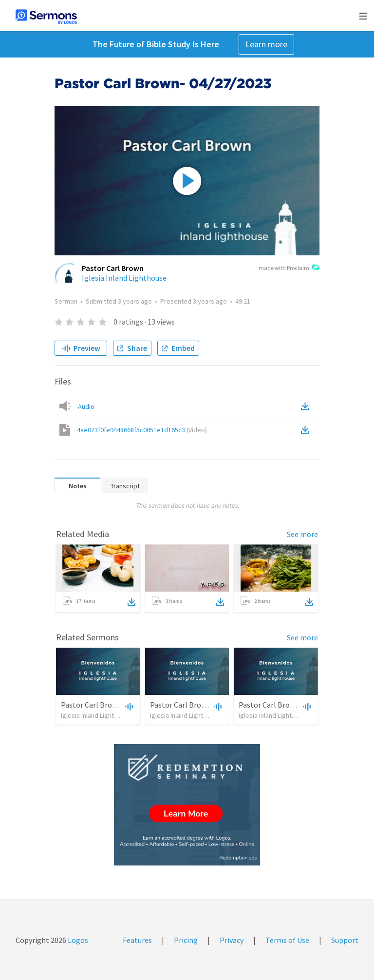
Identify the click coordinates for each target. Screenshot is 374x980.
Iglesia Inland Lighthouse (124, 278)
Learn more (266, 44)
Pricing (186, 940)
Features (137, 940)
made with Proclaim (289, 269)
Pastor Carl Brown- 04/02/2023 (112, 705)
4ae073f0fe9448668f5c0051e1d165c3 (142, 430)
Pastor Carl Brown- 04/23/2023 (201, 705)
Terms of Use (287, 940)
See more (302, 534)
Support (345, 940)
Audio (86, 406)
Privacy (232, 940)
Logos (77, 940)
